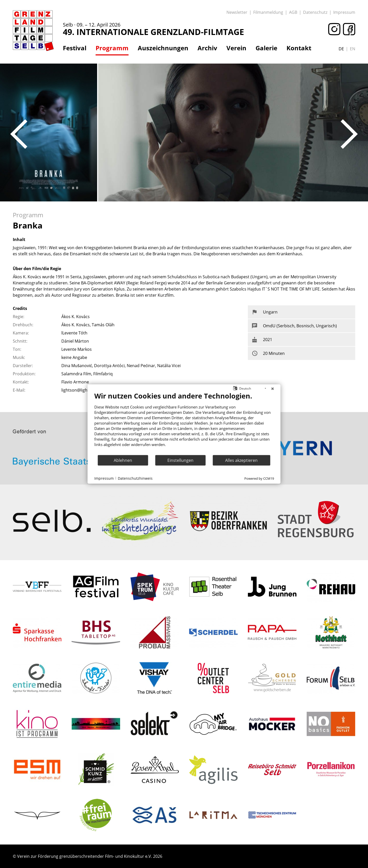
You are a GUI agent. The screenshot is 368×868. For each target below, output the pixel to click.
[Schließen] (273, 389)
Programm (112, 48)
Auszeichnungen (163, 48)
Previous (19, 134)
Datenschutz (315, 12)
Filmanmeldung (268, 12)
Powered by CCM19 (259, 478)
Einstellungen (180, 460)
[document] (184, 423)
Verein (236, 48)
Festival (75, 48)
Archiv (207, 48)
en (353, 49)
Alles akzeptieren (241, 460)
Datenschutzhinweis (135, 478)
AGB (293, 12)
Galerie (266, 48)
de (341, 49)
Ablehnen (123, 460)
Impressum (344, 12)
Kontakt (299, 48)
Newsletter (237, 12)
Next (349, 134)
